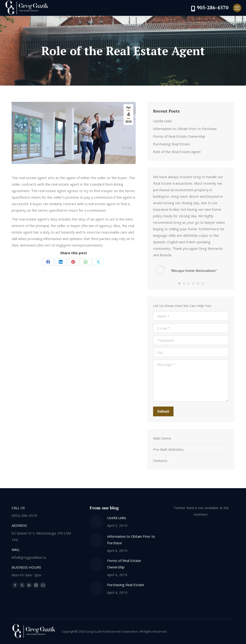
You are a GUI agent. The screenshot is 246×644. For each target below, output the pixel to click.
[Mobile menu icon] (237, 8)
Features (160, 460)
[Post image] (97, 521)
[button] (179, 284)
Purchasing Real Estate (172, 144)
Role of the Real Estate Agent (177, 152)
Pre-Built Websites (168, 449)
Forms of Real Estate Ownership (179, 136)
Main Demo (162, 438)
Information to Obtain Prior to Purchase (185, 129)
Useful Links (163, 121)
